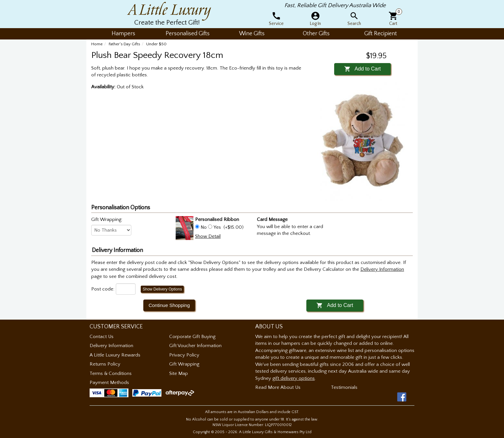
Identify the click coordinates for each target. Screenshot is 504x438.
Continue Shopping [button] (169, 305)
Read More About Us (278, 387)
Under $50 (156, 44)
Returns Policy (105, 364)
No (204, 227)
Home (97, 44)
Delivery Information (111, 346)
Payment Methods (109, 383)
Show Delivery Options (162, 289)
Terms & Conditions (111, 373)
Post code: (103, 289)
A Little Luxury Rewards (115, 355)
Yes (217, 227)
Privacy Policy (184, 355)
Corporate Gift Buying (192, 337)
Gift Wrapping (184, 364)
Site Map (179, 373)
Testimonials (344, 387)
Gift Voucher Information (195, 346)
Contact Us (102, 337)
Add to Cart (362, 69)
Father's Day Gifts (124, 44)
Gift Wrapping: (107, 219)
